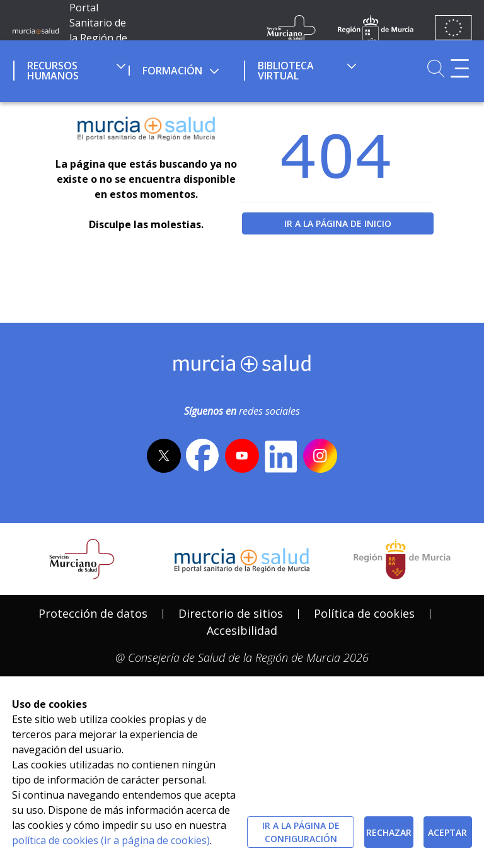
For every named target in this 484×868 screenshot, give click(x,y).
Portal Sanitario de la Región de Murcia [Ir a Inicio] (98, 30)
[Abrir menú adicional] (460, 68)
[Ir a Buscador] (436, 68)
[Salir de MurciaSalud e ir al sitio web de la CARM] (402, 559)
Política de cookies (364, 613)
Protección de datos (93, 613)
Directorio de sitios (231, 613)
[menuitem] (70, 69)
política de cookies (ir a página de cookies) (111, 840)
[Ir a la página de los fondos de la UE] (453, 30)
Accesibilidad (242, 630)
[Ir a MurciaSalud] (36, 30)
